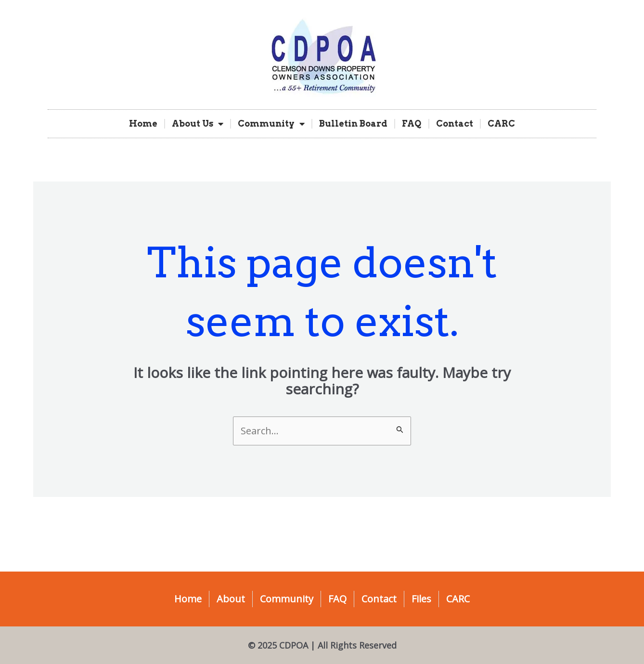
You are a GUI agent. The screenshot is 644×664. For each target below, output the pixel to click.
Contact (455, 124)
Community (271, 124)
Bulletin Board (353, 124)
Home (143, 124)
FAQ (412, 124)
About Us (198, 124)
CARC (501, 124)
